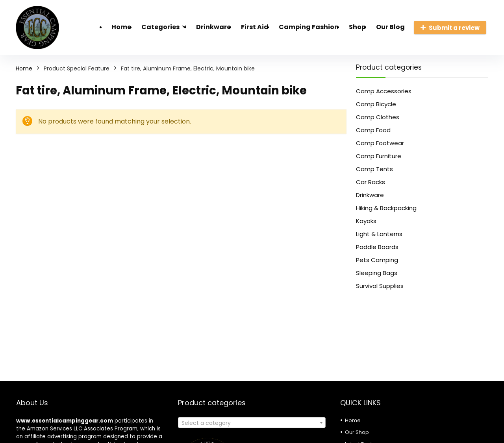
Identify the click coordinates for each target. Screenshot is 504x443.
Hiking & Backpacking (386, 208)
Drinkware (213, 27)
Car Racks (371, 182)
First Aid (255, 27)
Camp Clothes (378, 117)
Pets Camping (377, 260)
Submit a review (450, 28)
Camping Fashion (309, 27)
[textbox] (252, 423)
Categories (160, 27)
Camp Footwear (380, 143)
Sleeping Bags (377, 273)
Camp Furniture (379, 156)
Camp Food (373, 130)
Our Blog (390, 27)
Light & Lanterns (379, 234)
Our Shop (357, 432)
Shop (357, 27)
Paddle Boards (377, 247)
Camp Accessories (384, 91)
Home (121, 27)
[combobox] (252, 423)
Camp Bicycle (376, 104)
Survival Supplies (380, 286)
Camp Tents (374, 169)
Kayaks (366, 221)
